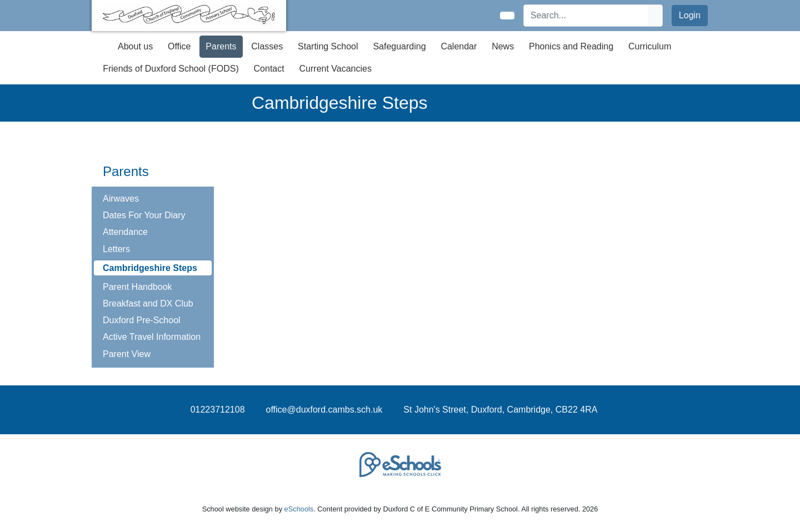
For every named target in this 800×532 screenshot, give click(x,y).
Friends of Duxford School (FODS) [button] (171, 69)
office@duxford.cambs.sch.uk (324, 410)
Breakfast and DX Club (148, 303)
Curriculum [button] (650, 46)
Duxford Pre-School (142, 320)
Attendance (125, 232)
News (503, 46)
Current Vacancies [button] (336, 69)
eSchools (299, 509)
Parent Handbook (137, 287)
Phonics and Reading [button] (571, 46)
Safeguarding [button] (399, 46)
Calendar (459, 46)
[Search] (586, 16)
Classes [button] (267, 46)
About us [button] (135, 46)
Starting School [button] (328, 46)
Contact (269, 69)
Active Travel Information (152, 337)
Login (690, 15)
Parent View (127, 354)
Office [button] (179, 46)
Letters (116, 249)
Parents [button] (221, 46)
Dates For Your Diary (144, 215)
